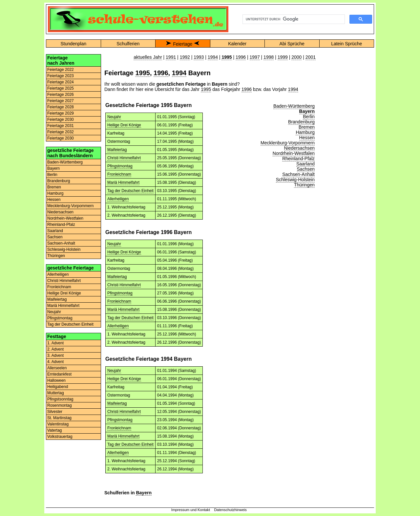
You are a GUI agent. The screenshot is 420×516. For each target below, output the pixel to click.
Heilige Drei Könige (64, 293)
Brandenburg (59, 181)
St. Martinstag (59, 418)
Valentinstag (58, 424)
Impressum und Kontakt (191, 510)
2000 (296, 57)
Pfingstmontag (60, 318)
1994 (213, 57)
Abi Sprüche (292, 44)
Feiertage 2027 (61, 101)
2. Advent (55, 349)
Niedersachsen (60, 212)
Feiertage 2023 (61, 76)
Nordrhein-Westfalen (65, 218)
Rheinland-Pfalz (61, 225)
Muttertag (56, 393)
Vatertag (54, 430)
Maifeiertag (57, 299)
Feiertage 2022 (61, 70)
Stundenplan (73, 44)
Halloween (56, 380)
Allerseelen (57, 368)
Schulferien (128, 44)
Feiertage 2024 (61, 82)
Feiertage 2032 (61, 132)
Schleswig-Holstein (64, 249)
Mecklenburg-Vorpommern (70, 206)
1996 (241, 57)
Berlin (52, 175)
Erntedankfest (59, 374)
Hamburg (55, 193)
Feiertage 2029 (61, 113)
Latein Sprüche (346, 44)
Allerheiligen (58, 274)
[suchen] (293, 19)
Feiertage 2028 (61, 107)
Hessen (54, 200)
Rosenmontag (60, 405)
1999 (283, 57)
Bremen (54, 187)
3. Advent (55, 355)
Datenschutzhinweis (230, 510)
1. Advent (55, 343)
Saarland (55, 231)
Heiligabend (58, 387)
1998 (269, 57)
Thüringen (56, 256)
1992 (185, 57)
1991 (171, 57)
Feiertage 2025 (61, 88)
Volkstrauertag (60, 437)
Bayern (53, 168)
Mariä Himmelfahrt (63, 306)
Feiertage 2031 (61, 126)
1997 (255, 57)
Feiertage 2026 (61, 95)
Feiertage (183, 44)
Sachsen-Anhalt (61, 243)
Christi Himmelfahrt (64, 281)
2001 (311, 57)
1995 (143, 73)
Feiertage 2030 (61, 119)
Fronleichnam (59, 287)
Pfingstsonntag (60, 399)
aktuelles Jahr (148, 57)
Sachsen (55, 237)
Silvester (55, 412)
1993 (199, 57)
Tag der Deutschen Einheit (70, 324)
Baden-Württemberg (65, 162)
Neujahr (54, 312)
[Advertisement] (346, 153)
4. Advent (55, 362)
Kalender (237, 44)
